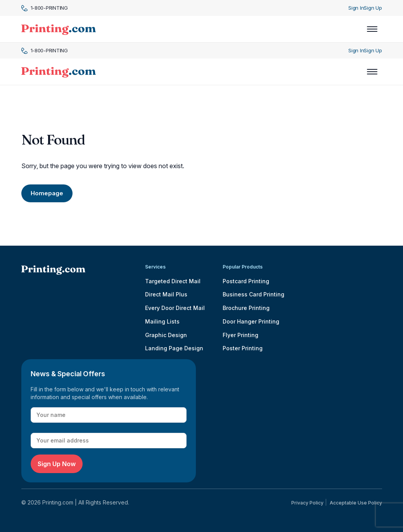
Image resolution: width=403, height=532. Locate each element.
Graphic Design (166, 335)
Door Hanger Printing (251, 321)
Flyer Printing (240, 335)
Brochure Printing (246, 308)
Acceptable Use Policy (356, 503)
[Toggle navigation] (372, 29)
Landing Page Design (174, 348)
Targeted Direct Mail (173, 281)
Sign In (356, 8)
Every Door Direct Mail (175, 308)
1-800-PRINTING (45, 8)
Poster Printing (243, 348)
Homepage (47, 193)
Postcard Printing (246, 281)
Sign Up (373, 8)
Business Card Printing (253, 294)
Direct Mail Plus (166, 294)
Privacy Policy (307, 503)
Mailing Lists (162, 321)
